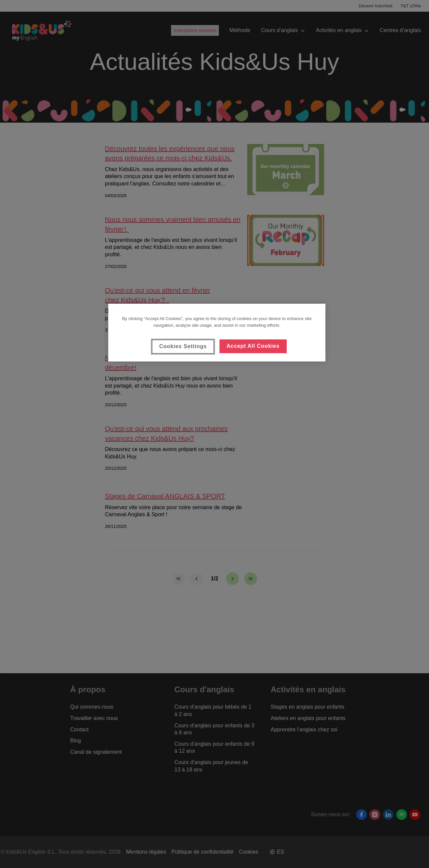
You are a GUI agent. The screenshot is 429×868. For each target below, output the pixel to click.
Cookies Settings (183, 346)
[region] (217, 332)
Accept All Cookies (253, 346)
